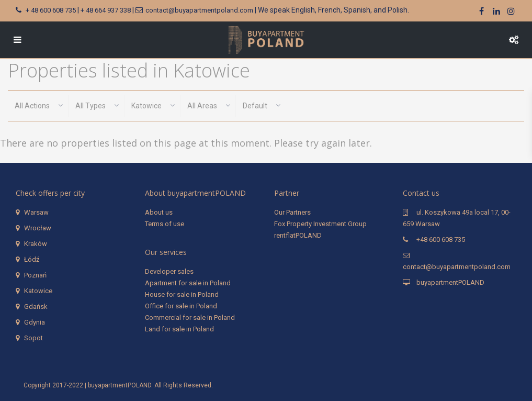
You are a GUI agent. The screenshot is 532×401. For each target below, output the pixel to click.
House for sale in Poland (182, 294)
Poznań (35, 275)
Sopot (33, 338)
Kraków (36, 244)
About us (159, 212)
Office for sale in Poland (181, 306)
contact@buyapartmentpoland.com (199, 10)
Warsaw (36, 212)
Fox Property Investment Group (320, 224)
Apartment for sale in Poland (188, 283)
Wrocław (38, 228)
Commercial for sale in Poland (190, 318)
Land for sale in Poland (179, 329)
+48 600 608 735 (441, 240)
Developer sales (169, 271)
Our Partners (292, 212)
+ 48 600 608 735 (51, 10)
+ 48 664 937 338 (106, 10)
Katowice (38, 291)
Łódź (32, 259)
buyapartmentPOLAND (450, 282)
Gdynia (35, 322)
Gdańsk (36, 307)
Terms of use (165, 224)
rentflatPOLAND (298, 235)
